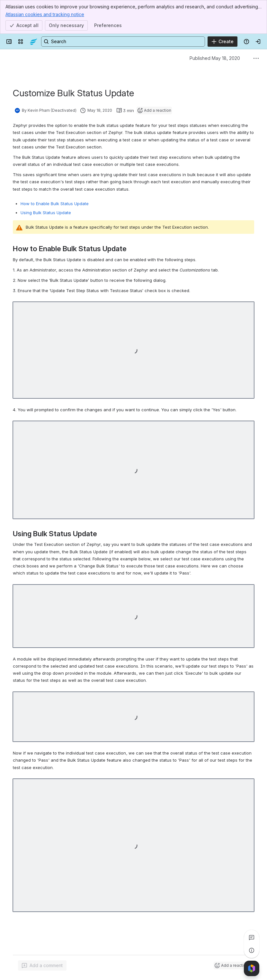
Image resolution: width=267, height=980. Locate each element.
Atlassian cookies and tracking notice (45, 14)
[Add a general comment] (42, 966)
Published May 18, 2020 (215, 58)
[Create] (222, 42)
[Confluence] (33, 42)
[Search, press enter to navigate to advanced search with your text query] (123, 42)
